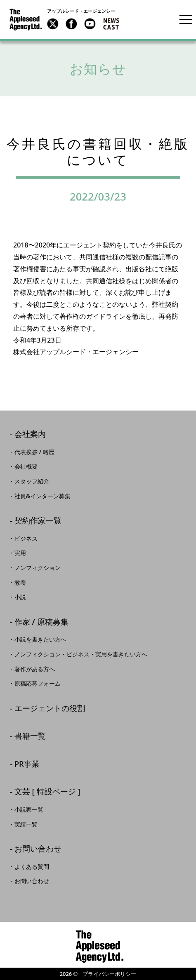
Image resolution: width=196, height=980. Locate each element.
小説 (20, 597)
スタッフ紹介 (32, 481)
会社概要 (26, 467)
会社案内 (30, 435)
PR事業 (27, 764)
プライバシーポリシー (109, 974)
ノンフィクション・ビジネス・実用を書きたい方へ (81, 654)
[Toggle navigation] (186, 19)
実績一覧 (26, 824)
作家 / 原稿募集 (41, 622)
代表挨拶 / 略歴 (34, 452)
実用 (20, 553)
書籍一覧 (30, 736)
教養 (20, 583)
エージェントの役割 (50, 709)
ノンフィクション (38, 568)
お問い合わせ (38, 849)
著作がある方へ (35, 669)
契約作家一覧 (38, 521)
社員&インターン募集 (43, 496)
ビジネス (26, 539)
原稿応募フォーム (38, 684)
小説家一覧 (29, 810)
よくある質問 (32, 867)
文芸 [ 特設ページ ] (47, 792)
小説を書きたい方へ (40, 639)
